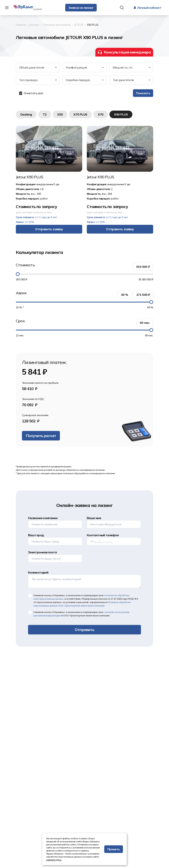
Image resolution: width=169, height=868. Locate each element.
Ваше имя (94, 518)
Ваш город (36, 535)
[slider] (18, 274)
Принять (114, 849)
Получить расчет (41, 436)
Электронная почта (42, 552)
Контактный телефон (103, 535)
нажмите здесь (54, 860)
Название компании (43, 518)
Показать (143, 93)
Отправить (84, 630)
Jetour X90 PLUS (29, 177)
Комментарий (38, 572)
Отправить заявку (49, 229)
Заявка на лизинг (81, 8)
